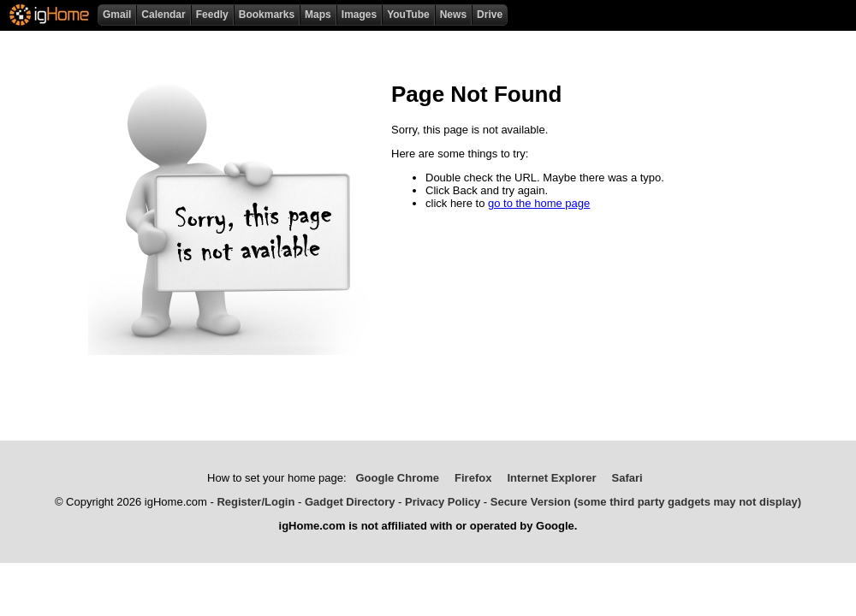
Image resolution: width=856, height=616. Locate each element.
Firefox (473, 478)
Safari (627, 478)
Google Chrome (397, 478)
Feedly (212, 15)
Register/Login (256, 502)
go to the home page (539, 203)
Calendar (163, 15)
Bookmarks (267, 15)
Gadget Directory (350, 502)
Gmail (117, 15)
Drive (490, 15)
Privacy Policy (443, 502)
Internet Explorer (551, 478)
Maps (318, 15)
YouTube (408, 15)
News (453, 15)
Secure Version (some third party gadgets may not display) (646, 502)
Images (359, 15)
